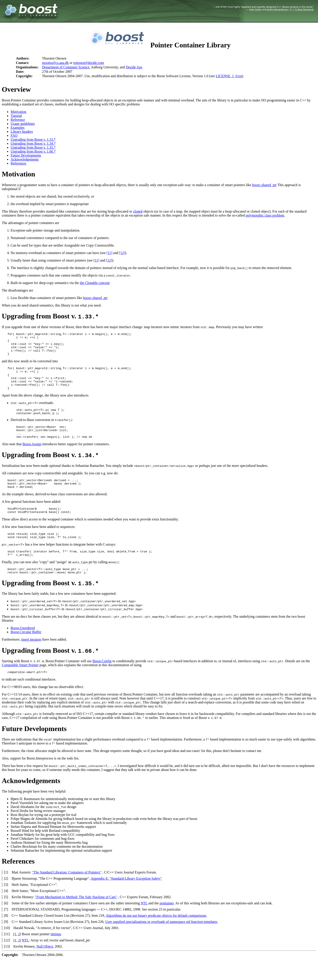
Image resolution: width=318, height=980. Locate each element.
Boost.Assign (32, 457)
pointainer (167, 924)
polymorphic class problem (265, 215)
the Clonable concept (95, 283)
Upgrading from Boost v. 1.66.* (33, 151)
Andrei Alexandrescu (277, 9)
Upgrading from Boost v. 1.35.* (33, 147)
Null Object (45, 968)
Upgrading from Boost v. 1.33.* (33, 139)
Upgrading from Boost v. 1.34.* (33, 143)
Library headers (22, 132)
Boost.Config (102, 682)
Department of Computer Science (66, 67)
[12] (122, 253)
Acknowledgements (25, 159)
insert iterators (31, 660)
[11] (110, 253)
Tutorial (16, 116)
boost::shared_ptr (264, 185)
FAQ (14, 136)
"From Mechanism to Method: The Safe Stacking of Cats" (76, 918)
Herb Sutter (255, 9)
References (18, 163)
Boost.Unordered (23, 648)
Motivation (18, 112)
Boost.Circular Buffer (26, 652)
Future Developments (26, 155)
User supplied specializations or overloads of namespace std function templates (161, 943)
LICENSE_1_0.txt (229, 76)
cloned (138, 211)
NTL (144, 924)
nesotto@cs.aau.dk (55, 63)
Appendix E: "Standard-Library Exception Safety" (126, 900)
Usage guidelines (23, 124)
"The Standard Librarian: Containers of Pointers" (67, 893)
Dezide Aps (134, 67)
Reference (18, 120)
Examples (18, 128)
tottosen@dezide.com (89, 63)
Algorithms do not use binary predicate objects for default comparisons (156, 937)
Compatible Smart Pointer (20, 685)
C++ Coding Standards (302, 9)
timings (56, 955)
